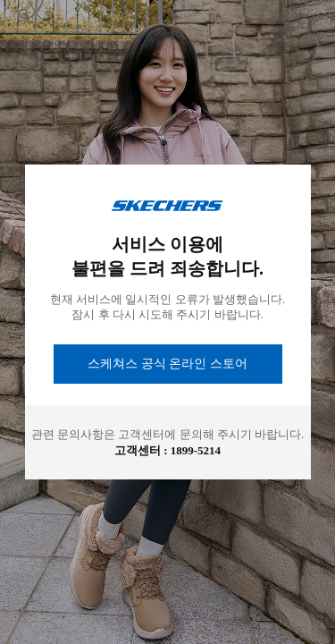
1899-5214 (196, 450)
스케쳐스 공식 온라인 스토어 (167, 364)
